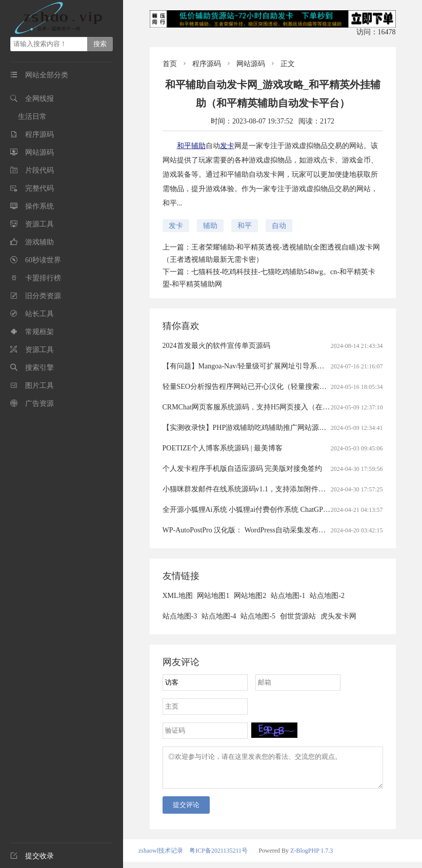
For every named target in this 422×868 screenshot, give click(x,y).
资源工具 (39, 224)
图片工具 (39, 386)
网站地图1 (213, 596)
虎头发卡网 (338, 616)
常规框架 (39, 332)
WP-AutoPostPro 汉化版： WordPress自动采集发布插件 (248, 530)
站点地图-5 (258, 616)
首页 (170, 64)
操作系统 (39, 206)
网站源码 (39, 152)
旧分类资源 (43, 296)
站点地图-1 (288, 596)
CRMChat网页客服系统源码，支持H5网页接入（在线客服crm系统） (270, 407)
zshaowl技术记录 (161, 857)
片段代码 (39, 170)
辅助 (198, 146)
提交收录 (32, 856)
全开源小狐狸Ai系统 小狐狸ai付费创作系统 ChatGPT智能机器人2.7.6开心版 (281, 510)
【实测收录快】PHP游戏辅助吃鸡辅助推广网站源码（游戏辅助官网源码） (280, 428)
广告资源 (39, 404)
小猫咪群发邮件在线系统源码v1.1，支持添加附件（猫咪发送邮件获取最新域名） (291, 489)
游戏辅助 (39, 242)
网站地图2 (250, 596)
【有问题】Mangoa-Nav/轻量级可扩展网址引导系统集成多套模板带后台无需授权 (290, 366)
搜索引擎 (39, 368)
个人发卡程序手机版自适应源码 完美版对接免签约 (243, 469)
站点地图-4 (219, 616)
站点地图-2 (327, 596)
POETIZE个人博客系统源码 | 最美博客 (223, 448)
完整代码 (39, 188)
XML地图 (178, 596)
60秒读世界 (43, 260)
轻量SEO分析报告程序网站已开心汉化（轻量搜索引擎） (252, 387)
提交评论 (186, 811)
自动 (279, 226)
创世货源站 (298, 616)
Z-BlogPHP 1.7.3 (312, 857)
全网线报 (39, 99)
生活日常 (32, 117)
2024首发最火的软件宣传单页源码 (216, 346)
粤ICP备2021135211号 (218, 857)
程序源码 (39, 135)
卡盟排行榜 (43, 278)
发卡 (227, 146)
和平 (184, 146)
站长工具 (39, 314)
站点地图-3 (180, 616)
